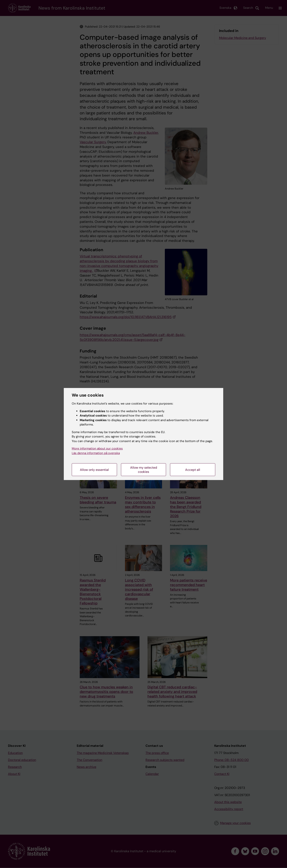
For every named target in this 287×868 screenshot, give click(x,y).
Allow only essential (94, 470)
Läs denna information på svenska (96, 453)
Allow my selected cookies (144, 470)
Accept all (193, 470)
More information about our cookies (97, 448)
